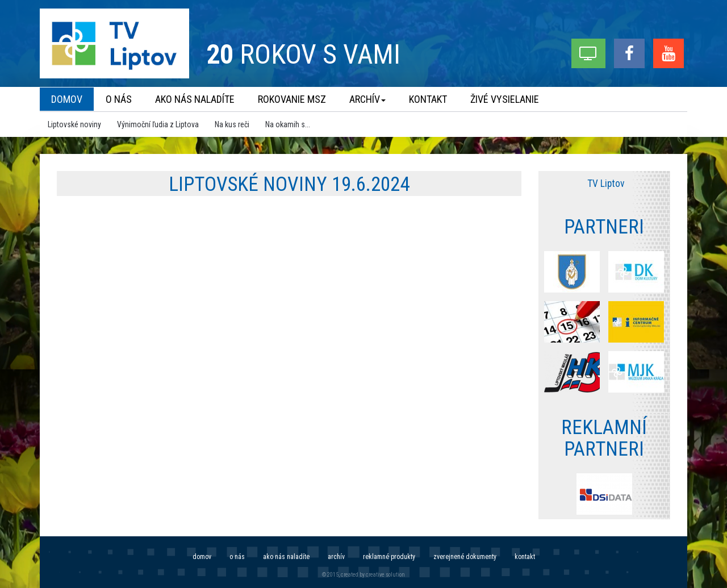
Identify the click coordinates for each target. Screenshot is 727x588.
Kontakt (525, 557)
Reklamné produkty (389, 557)
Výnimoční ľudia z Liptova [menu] (158, 124)
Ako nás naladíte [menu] (195, 99)
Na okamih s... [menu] (288, 124)
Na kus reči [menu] (232, 124)
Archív (336, 557)
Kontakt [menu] (428, 99)
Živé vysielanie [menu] (505, 99)
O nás (237, 557)
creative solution (385, 575)
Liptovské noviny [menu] (74, 124)
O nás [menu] (119, 99)
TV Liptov (606, 184)
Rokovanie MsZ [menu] (292, 99)
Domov (202, 557)
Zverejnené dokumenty (465, 557)
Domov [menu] (67, 99)
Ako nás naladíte (286, 557)
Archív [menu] (367, 99)
